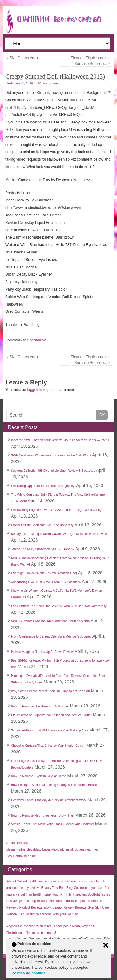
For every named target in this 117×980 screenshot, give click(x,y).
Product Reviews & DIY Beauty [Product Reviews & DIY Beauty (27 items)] (41, 908)
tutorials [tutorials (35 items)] (36, 914)
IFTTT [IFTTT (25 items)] (63, 894)
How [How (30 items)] (55, 894)
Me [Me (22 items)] (77, 901)
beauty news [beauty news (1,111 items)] (86, 881)
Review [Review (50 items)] (68, 908)
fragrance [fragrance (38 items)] (13, 894)
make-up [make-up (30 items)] (30, 901)
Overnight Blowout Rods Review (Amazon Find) (44, 573)
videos (54, 83)
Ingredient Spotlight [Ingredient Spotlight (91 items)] (86, 894)
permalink (37, 340)
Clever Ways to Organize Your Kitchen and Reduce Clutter (51, 715)
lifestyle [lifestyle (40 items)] (11, 901)
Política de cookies (29, 973)
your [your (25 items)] (63, 914)
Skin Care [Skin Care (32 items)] (102, 908)
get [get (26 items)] (23, 894)
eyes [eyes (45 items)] (93, 888)
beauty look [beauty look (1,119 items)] (68, 881)
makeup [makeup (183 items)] (43, 901)
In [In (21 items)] (70, 894)
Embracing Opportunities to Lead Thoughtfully (43, 486)
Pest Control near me (21, 856)
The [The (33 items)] (22, 914)
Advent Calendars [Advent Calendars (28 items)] (19, 881)
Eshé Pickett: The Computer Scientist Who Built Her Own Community (59, 606)
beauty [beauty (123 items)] (55, 881)
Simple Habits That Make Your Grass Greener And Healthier (52, 824)
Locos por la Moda (67, 926)
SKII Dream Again (23, 58)
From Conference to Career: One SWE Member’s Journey (51, 637)
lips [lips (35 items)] (20, 901)
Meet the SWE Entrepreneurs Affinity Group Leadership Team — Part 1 (60, 440)
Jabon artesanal (17, 843)
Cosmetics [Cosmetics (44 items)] (81, 888)
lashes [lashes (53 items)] (106, 894)
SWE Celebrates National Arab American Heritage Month (50, 621)
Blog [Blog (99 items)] (70, 888)
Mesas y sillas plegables (23, 850)
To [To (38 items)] (27, 914)
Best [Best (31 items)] (62, 888)
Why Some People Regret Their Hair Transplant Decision (50, 691)
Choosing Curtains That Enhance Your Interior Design (48, 746)
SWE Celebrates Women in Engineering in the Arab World (51, 455)
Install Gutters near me (81, 850)
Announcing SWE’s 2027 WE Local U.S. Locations (46, 582)
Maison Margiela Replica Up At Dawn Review (42, 652)
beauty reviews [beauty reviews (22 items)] (30, 888)
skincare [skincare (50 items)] (12, 914)
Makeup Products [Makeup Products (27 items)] (61, 901)
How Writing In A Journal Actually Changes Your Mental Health (54, 785)
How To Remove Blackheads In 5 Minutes (40, 706)
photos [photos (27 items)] (85, 901)
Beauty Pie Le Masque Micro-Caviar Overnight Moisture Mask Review (59, 534)
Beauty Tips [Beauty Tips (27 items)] (50, 888)
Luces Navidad (53, 850)
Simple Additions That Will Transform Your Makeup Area (50, 730)
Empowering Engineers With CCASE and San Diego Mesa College (57, 510)
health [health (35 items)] (37, 894)
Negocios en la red (39, 933)
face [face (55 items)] (100, 888)
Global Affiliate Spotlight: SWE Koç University (42, 525)
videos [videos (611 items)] (47, 914)
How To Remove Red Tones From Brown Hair (42, 816)
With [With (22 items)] (56, 914)
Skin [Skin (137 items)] (91, 908)
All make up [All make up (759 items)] (40, 881)
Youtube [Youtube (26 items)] (73, 914)
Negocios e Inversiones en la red (29, 926)
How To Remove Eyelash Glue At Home (39, 776)
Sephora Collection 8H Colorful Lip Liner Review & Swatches (53, 471)
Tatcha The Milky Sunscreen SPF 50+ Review (43, 549)
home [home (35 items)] (47, 894)
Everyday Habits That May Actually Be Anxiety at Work (49, 800)
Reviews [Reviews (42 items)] (81, 908)
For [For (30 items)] (107, 888)
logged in (35, 390)
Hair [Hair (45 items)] (29, 894)
